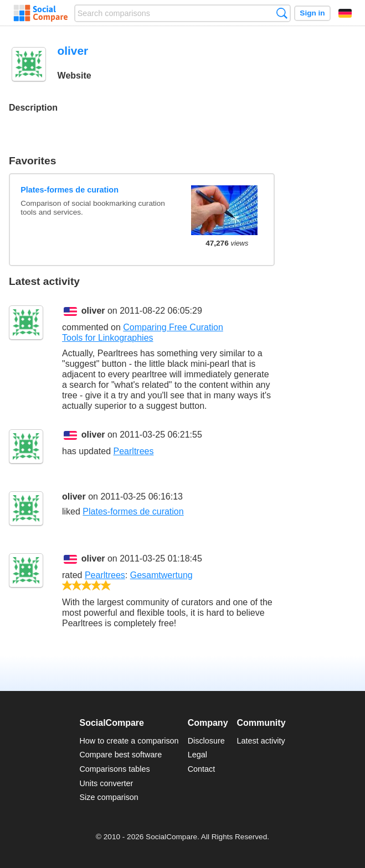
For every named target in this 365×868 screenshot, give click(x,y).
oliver (93, 311)
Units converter (106, 783)
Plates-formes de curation (70, 190)
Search (282, 13)
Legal (197, 755)
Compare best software (120, 755)
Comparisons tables (114, 769)
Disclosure (206, 741)
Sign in (312, 13)
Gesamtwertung (161, 575)
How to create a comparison (129, 741)
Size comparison (109, 797)
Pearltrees (134, 451)
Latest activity (261, 741)
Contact (202, 769)
